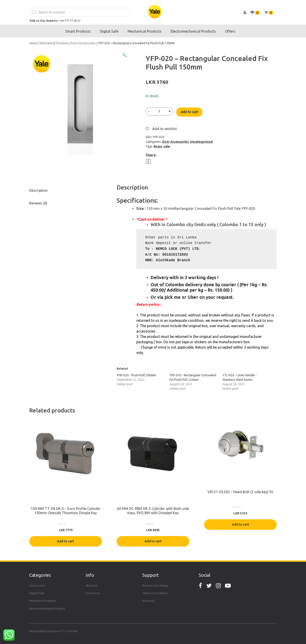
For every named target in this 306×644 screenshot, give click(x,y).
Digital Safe (109, 31)
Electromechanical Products (193, 31)
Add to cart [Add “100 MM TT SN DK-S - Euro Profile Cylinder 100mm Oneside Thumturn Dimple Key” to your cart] (66, 541)
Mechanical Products (145, 31)
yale (167, 146)
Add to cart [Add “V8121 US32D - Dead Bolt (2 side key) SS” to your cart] (240, 524)
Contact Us (93, 593)
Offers (230, 31)
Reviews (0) (38, 203)
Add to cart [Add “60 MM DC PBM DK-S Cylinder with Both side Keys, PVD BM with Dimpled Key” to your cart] (153, 541)
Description (38, 190)
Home (33, 43)
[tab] (66, 190)
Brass (158, 146)
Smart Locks (37, 585)
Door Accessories (83, 43)
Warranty (148, 601)
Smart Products (78, 31)
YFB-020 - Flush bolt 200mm (136, 375)
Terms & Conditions (155, 593)
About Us (92, 585)
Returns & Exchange (155, 585)
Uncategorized (201, 142)
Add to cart (189, 112)
